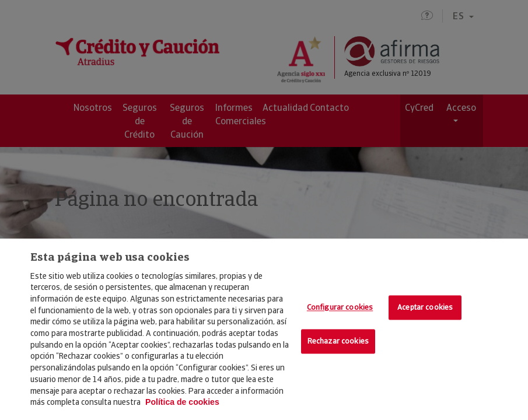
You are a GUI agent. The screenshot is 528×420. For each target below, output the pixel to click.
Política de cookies (182, 402)
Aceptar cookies (425, 308)
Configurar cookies (340, 308)
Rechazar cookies (338, 341)
